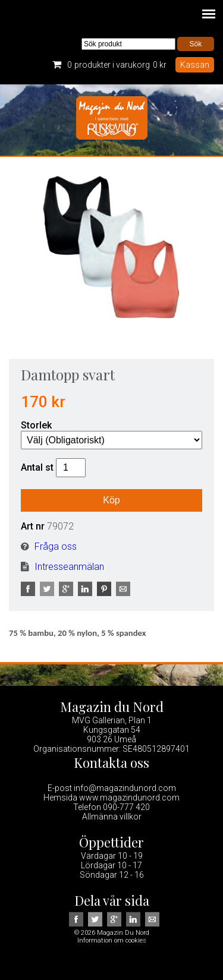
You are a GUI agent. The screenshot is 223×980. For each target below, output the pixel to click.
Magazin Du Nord (112, 120)
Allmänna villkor (112, 817)
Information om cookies (112, 940)
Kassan (195, 65)
